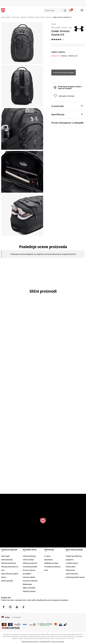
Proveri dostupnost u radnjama (67, 123)
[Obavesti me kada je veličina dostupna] (55, 62)
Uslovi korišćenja (29, 556)
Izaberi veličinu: (58, 52)
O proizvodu (67, 106)
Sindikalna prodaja (51, 563)
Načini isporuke (7, 581)
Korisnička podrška (30, 567)
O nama (47, 556)
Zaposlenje (48, 560)
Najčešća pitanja (29, 591)
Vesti (46, 570)
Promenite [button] (17, 617)
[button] (55, 10)
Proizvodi (15, 17)
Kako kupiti (5, 556)
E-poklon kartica (72, 563)
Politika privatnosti (30, 563)
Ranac (49, 17)
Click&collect (71, 567)
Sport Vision (6, 17)
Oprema (24, 17)
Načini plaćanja (7, 560)
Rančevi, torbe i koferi (36, 17)
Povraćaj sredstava (30, 581)
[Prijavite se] (70, 10)
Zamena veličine (29, 577)
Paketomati (70, 570)
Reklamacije (27, 584)
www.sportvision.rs (33, 642)
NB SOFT (47, 642)
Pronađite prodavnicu (52, 567)
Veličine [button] (64, 56)
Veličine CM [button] (73, 56)
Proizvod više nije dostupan (64, 73)
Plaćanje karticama (8, 563)
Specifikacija (67, 114)
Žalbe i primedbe (29, 588)
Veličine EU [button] (55, 56)
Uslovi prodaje (28, 560)
